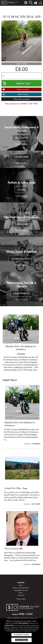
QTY (3, 76)
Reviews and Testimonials (21, 588)
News (21, 593)
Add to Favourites (23, 89)
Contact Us (21, 595)
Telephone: (15, 614)
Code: (18, 64)
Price (16, 67)
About (21, 585)
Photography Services (21, 590)
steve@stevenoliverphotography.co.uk (24, 618)
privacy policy (9, 625)
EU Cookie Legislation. (22, 623)
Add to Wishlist (23, 94)
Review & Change (21, 640)
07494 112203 (26, 614)
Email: (9, 618)
